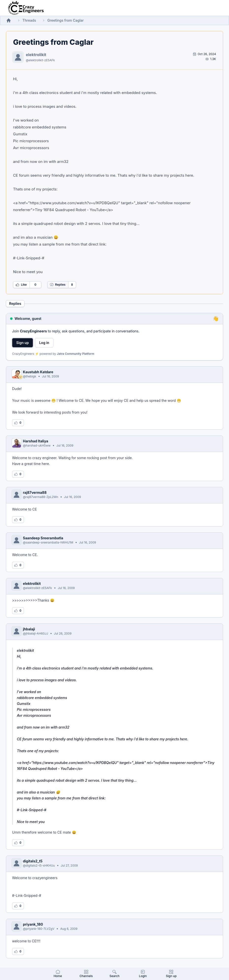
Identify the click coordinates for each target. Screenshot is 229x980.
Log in (44, 343)
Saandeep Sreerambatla (43, 538)
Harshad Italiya (36, 441)
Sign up (23, 343)
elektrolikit (36, 55)
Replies (58, 285)
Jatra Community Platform (76, 354)
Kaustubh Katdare (38, 372)
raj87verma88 (35, 492)
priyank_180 (33, 924)
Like (21, 285)
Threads (29, 20)
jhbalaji (29, 629)
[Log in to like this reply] (18, 423)
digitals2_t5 (33, 861)
